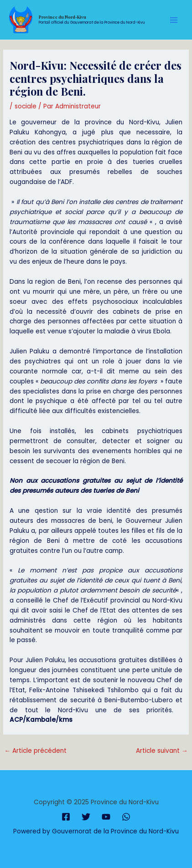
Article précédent (35, 751)
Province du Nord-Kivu (62, 17)
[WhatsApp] (126, 817)
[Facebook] (66, 817)
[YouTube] (106, 817)
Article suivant (162, 751)
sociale (26, 106)
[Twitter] (86, 817)
